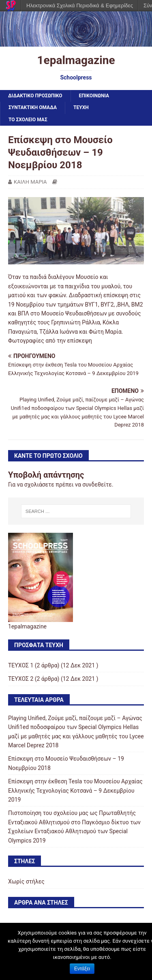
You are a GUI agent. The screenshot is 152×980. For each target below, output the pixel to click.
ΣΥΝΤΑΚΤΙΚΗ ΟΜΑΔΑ (33, 107)
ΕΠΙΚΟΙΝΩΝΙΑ (94, 96)
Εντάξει (82, 969)
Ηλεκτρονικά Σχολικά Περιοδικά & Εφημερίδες (80, 5)
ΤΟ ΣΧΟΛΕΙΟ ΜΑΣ (28, 120)
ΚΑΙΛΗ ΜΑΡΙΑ (30, 182)
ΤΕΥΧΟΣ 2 (21, 679)
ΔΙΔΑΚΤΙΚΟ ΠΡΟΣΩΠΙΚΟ (35, 96)
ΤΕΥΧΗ (81, 107)
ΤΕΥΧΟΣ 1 (21, 665)
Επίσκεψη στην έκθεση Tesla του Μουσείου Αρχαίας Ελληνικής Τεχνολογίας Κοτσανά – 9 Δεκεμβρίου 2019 (75, 790)
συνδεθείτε (97, 485)
